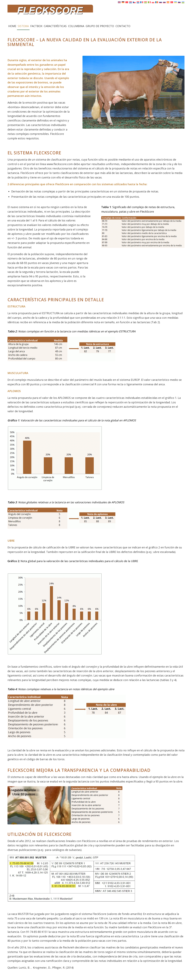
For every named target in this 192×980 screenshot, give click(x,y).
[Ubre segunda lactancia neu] (65, 805)
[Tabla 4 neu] (67, 716)
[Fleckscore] (96, 13)
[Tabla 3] (61, 518)
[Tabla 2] (61, 349)
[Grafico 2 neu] (55, 614)
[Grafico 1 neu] (55, 458)
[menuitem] (12, 26)
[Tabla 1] (143, 232)
